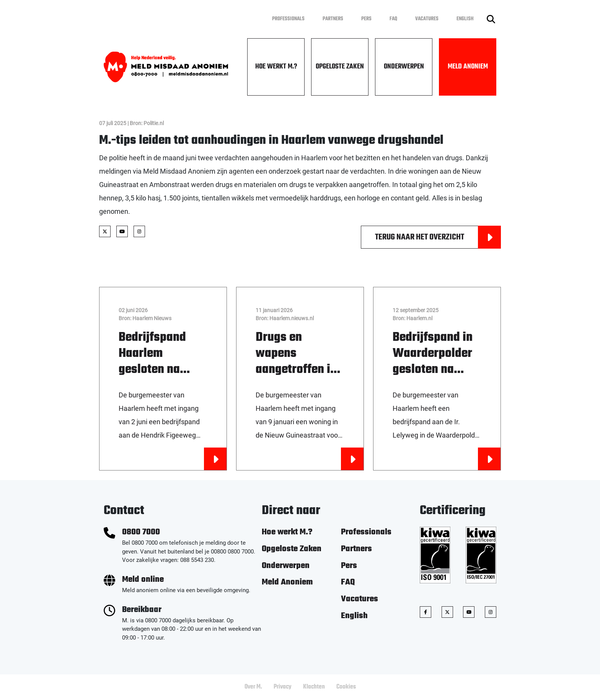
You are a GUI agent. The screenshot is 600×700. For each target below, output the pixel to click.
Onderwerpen (404, 67)
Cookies (346, 687)
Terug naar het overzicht (438, 237)
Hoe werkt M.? (276, 67)
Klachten (314, 687)
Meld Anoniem (468, 67)
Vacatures (427, 19)
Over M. (253, 687)
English (465, 19)
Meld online (143, 580)
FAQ (393, 19)
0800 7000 (141, 532)
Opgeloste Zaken (340, 67)
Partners (333, 19)
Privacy (283, 687)
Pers (366, 19)
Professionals (288, 19)
